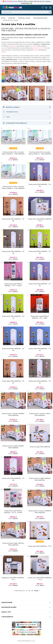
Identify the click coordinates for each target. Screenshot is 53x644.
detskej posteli (13, 46)
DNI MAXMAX (9, 1)
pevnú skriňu (33, 46)
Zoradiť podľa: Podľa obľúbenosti (16, 123)
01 (27, 590)
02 (30, 590)
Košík (46, 8)
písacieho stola (37, 48)
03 (32, 590)
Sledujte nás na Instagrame (28, 632)
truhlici (36, 50)
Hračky (45, 48)
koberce (4, 52)
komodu (4, 48)
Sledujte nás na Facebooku (28, 625)
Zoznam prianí (43, 8)
